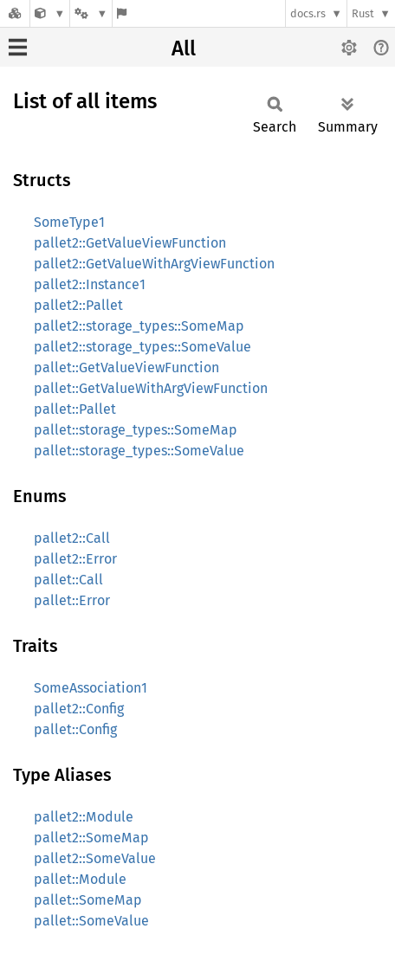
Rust (363, 13)
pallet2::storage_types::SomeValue (142, 347)
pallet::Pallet (75, 409)
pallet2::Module (84, 817)
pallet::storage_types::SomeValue (139, 451)
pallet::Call (68, 580)
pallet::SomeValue (91, 921)
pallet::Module (80, 879)
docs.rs (308, 13)
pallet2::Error (75, 559)
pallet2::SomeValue (95, 858)
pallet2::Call (72, 538)
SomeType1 (69, 222)
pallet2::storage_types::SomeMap (139, 326)
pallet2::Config (79, 709)
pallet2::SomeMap (91, 838)
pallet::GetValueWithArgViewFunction (151, 388)
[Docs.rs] (15, 13)
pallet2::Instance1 (90, 284)
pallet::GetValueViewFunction (126, 367)
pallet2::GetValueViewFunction (130, 243)
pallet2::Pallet (78, 305)
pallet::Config (75, 729)
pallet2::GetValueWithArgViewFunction (154, 264)
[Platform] (91, 13)
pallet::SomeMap (88, 900)
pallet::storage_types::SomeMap (136, 430)
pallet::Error (72, 600)
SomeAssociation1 (91, 688)
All (184, 48)
